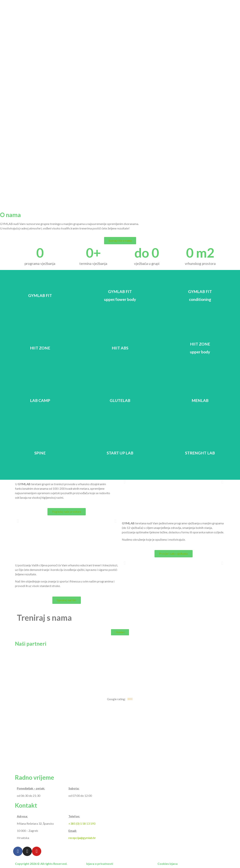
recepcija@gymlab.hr (82, 838)
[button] (120, 241)
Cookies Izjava (168, 864)
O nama (133, 6)
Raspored (208, 6)
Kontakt (229, 6)
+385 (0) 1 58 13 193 (82, 823)
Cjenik (190, 6)
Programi (153, 6)
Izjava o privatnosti (100, 864)
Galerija (172, 6)
